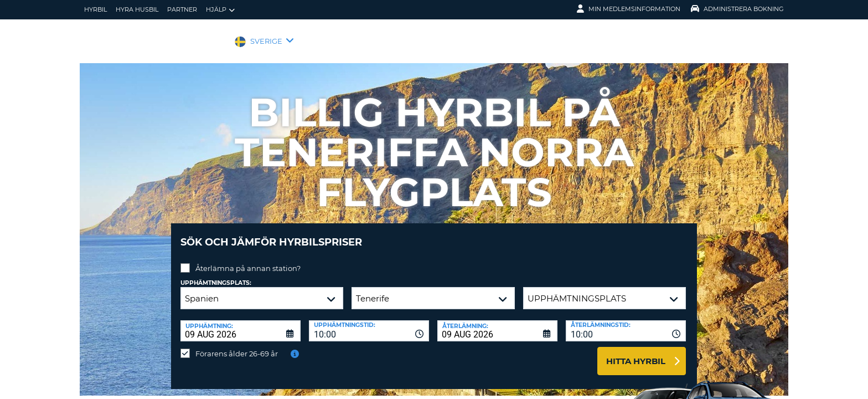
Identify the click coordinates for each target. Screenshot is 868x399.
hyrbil (95, 9)
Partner (182, 9)
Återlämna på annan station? (248, 260)
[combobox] (369, 323)
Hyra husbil (137, 9)
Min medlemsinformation (629, 9)
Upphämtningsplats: (216, 275)
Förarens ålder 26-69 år (237, 345)
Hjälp (220, 10)
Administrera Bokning (737, 9)
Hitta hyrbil (636, 353)
